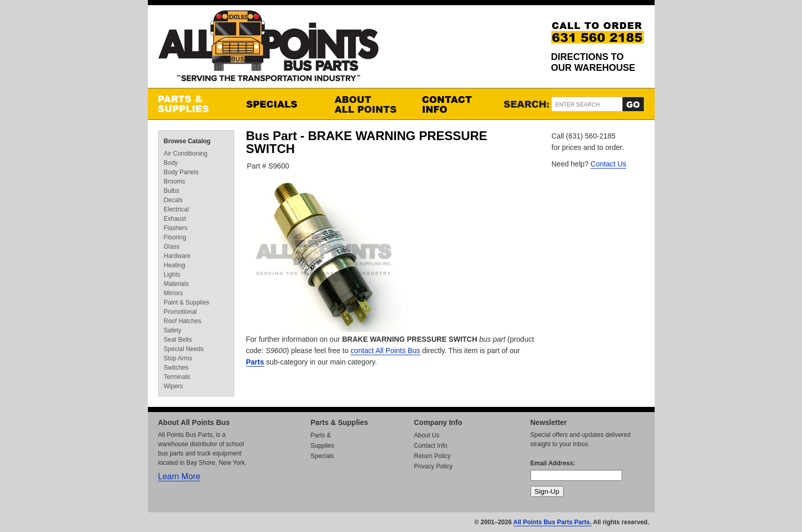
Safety (173, 330)
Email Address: (553, 463)
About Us (427, 435)
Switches (176, 368)
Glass (172, 247)
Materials (177, 284)
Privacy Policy (434, 466)
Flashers (176, 228)
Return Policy (433, 456)
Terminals (177, 377)
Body (171, 163)
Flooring (175, 237)
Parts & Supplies (192, 104)
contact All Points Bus (385, 351)
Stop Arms (178, 358)
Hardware (177, 256)
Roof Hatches (183, 321)
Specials (280, 104)
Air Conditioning (186, 154)
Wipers (173, 386)
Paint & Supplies (187, 302)
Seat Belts (178, 340)
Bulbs (172, 191)
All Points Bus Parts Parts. (553, 522)
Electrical (177, 209)
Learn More (179, 476)
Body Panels (181, 172)
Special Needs (184, 349)
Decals (173, 200)
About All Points (368, 104)
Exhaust (175, 219)
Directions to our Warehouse (593, 62)
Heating (175, 265)
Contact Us (608, 164)
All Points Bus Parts (268, 49)
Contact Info (456, 104)
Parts (255, 362)
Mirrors (173, 293)
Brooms (175, 181)
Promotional (180, 312)
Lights (172, 275)
